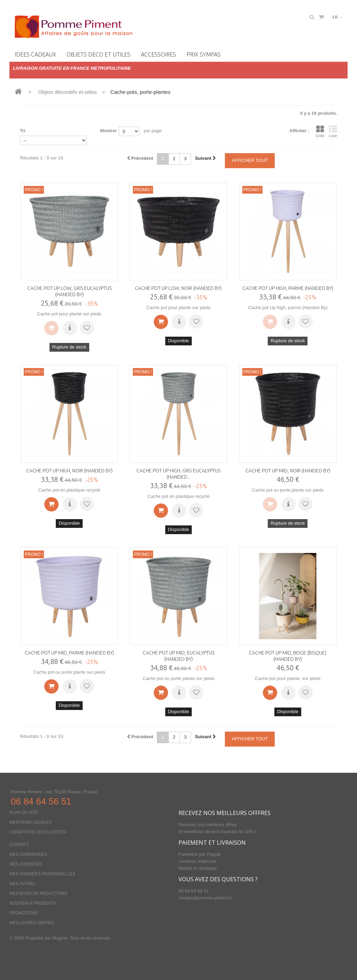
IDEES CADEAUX (35, 54)
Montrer (108, 131)
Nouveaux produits (33, 903)
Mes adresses (26, 864)
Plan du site (24, 813)
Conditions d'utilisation (38, 832)
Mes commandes (28, 854)
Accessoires (158, 54)
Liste (333, 132)
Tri (23, 131)
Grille (320, 132)
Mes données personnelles (42, 874)
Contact (19, 845)
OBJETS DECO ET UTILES (98, 54)
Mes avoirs (22, 884)
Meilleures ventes (32, 923)
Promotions (24, 913)
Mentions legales (31, 822)
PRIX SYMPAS (204, 54)
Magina (60, 938)
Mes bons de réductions (38, 893)
